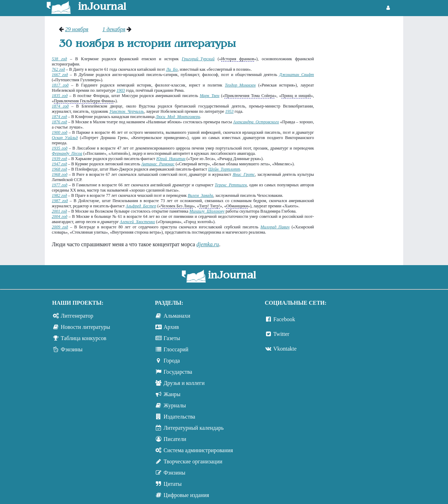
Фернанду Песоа (67, 153)
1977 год (59, 185)
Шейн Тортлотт (224, 169)
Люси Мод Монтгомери (178, 117)
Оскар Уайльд (65, 138)
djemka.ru (208, 244)
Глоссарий (176, 349)
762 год (58, 69)
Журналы (175, 405)
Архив (171, 327)
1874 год (60, 106)
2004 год (59, 216)
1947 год (59, 164)
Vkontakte (285, 349)
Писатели (175, 439)
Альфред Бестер (141, 206)
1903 (121, 90)
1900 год (59, 132)
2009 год (60, 227)
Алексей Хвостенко (137, 222)
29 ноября (77, 29)
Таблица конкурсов (84, 338)
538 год (59, 59)
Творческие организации (193, 461)
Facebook (284, 319)
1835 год (60, 96)
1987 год (60, 201)
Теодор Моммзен (240, 85)
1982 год (59, 195)
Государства (178, 372)
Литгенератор (77, 316)
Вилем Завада (200, 195)
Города (172, 361)
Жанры (172, 394)
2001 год (59, 211)
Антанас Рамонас (158, 164)
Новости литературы (86, 327)
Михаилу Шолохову (207, 211)
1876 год (59, 122)
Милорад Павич (275, 227)
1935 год (60, 148)
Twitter (281, 334)
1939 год (59, 159)
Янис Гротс (244, 174)
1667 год (60, 75)
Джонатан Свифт (297, 75)
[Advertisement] (362, 131)
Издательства (179, 417)
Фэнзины (72, 349)
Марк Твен (210, 96)
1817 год (60, 85)
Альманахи (177, 316)
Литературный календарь (194, 428)
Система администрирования (198, 450)
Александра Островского (256, 122)
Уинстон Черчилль (127, 111)
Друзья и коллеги (184, 383)
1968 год (59, 169)
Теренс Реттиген (231, 185)
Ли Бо (172, 69)
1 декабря (114, 29)
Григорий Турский (198, 59)
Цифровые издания (186, 495)
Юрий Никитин (171, 159)
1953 (229, 111)
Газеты (172, 338)
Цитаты (173, 484)
